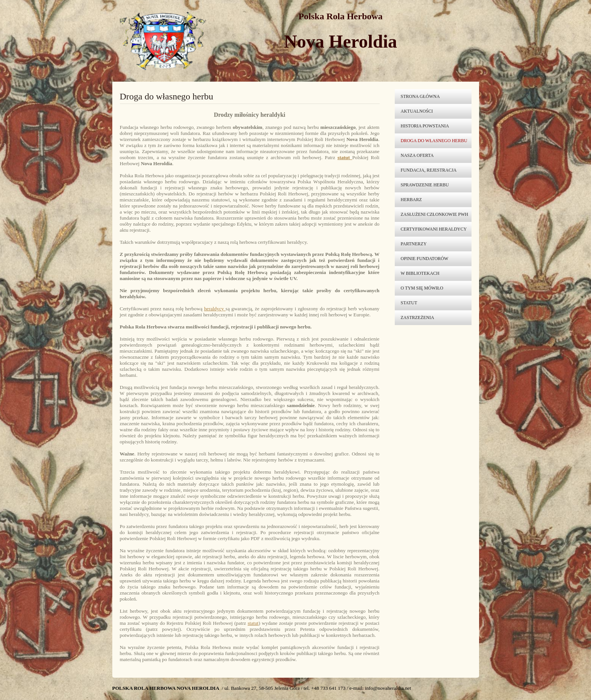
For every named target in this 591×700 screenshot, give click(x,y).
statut (253, 623)
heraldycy (215, 309)
